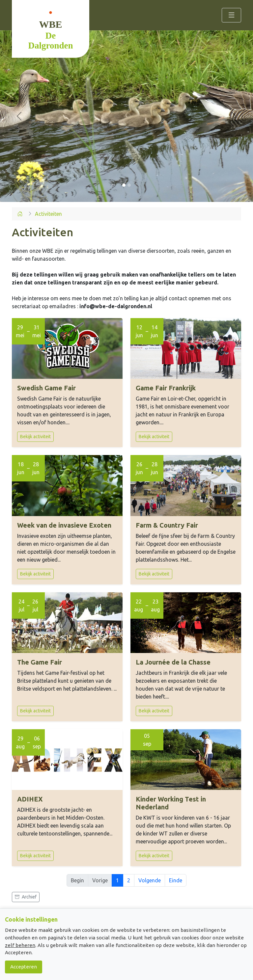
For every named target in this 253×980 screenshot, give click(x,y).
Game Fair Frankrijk (166, 388)
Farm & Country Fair (167, 525)
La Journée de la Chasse (173, 662)
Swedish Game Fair (46, 388)
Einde (176, 880)
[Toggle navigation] (231, 15)
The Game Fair (40, 662)
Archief (26, 897)
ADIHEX (30, 799)
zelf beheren (20, 945)
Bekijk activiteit (35, 437)
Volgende (150, 880)
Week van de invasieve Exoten (64, 525)
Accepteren (24, 967)
